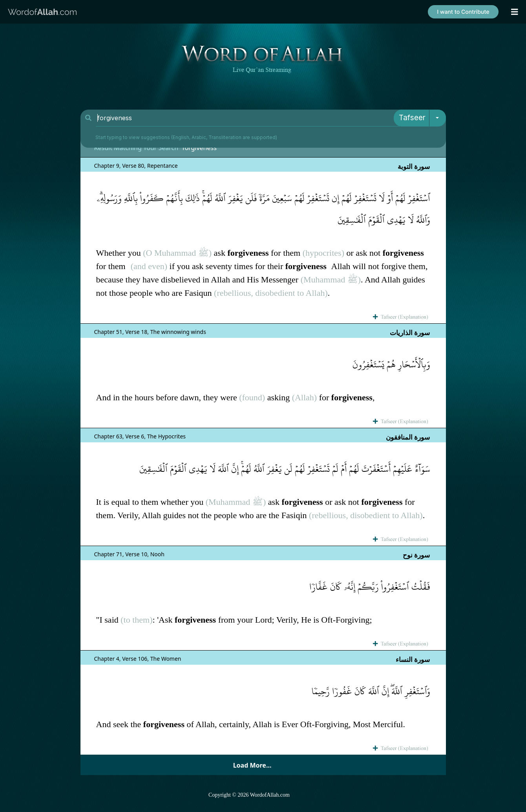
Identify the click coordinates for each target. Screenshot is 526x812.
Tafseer (412, 118)
